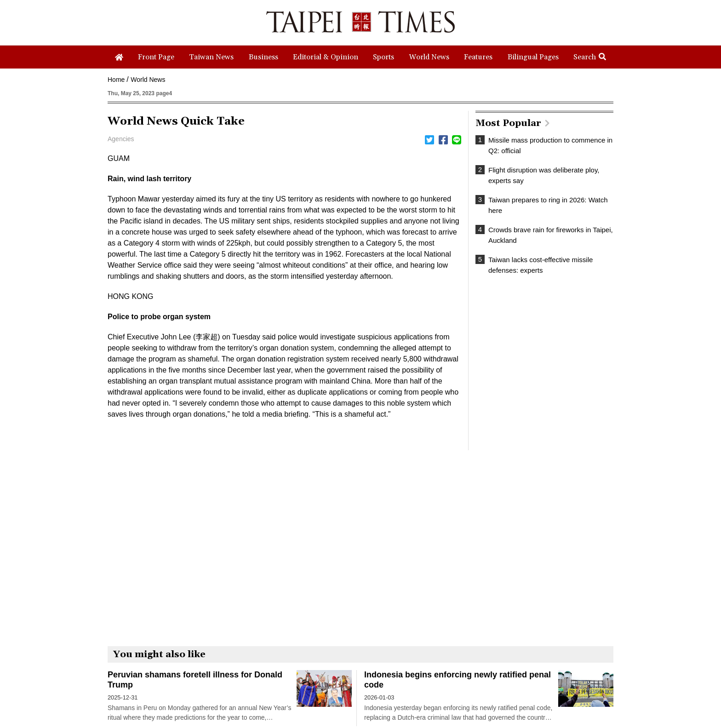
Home (116, 80)
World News (148, 80)
